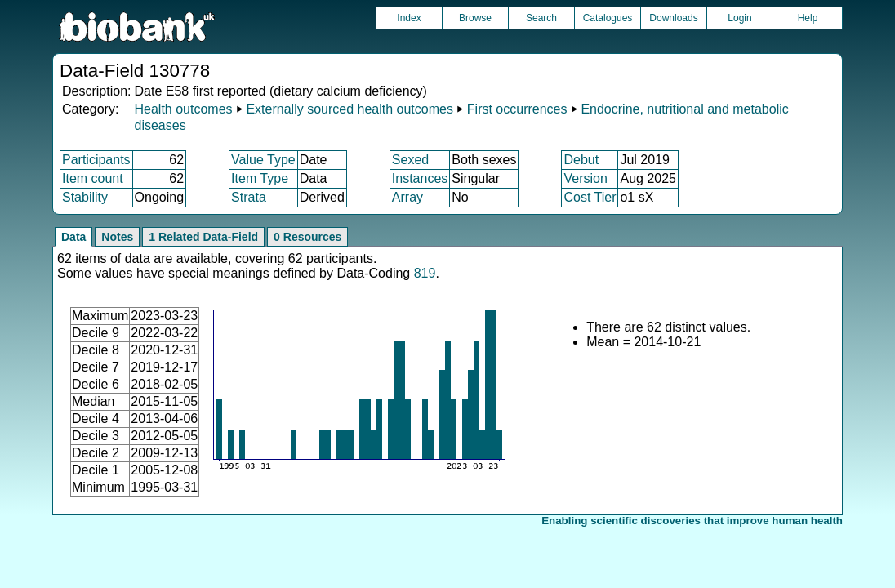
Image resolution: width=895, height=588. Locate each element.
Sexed (410, 160)
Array (407, 197)
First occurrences (517, 109)
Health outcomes (183, 109)
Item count (93, 178)
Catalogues (608, 18)
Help (808, 18)
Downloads (673, 18)
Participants (96, 160)
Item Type (260, 178)
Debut (581, 160)
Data (73, 237)
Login (739, 18)
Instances (420, 178)
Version (585, 178)
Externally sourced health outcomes (349, 109)
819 (425, 273)
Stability (85, 197)
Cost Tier (590, 197)
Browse (475, 18)
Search (541, 18)
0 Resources (307, 237)
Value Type (263, 160)
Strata (249, 197)
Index (409, 18)
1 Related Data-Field (203, 237)
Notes (117, 237)
